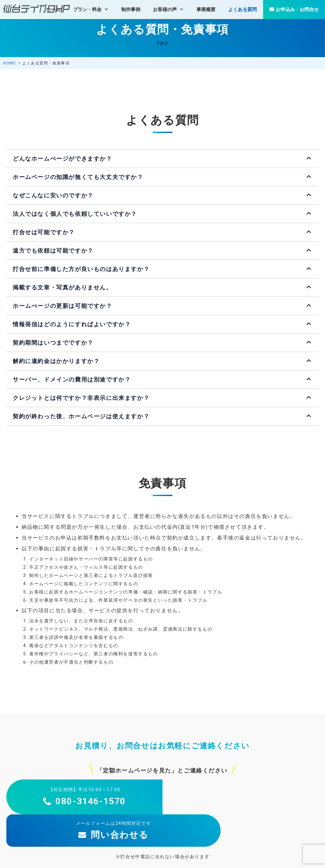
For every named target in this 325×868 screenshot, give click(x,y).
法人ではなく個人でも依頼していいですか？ (75, 214)
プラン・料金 (94, 10)
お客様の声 (172, 10)
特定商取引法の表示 (277, 858)
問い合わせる (241, 801)
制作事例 (131, 10)
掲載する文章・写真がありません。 (63, 287)
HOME (10, 63)
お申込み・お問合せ (294, 10)
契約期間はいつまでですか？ (53, 343)
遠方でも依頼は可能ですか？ (53, 251)
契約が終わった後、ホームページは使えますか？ (81, 416)
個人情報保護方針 (237, 858)
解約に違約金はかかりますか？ (56, 361)
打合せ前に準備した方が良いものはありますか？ (81, 269)
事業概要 (206, 10)
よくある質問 (242, 10)
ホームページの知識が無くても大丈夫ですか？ (78, 177)
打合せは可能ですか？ (44, 232)
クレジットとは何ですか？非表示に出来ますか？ (81, 398)
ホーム (53, 10)
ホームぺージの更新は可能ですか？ (63, 306)
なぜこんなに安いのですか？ (53, 195)
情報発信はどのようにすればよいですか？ (72, 324)
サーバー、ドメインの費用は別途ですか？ (72, 379)
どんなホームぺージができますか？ (63, 159)
